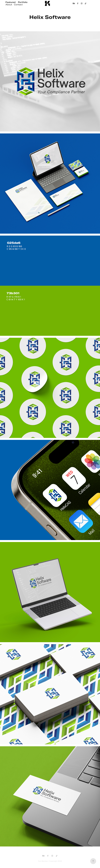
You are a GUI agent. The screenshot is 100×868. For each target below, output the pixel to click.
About (9, 5)
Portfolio (23, 2)
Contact (18, 5)
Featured (10, 2)
